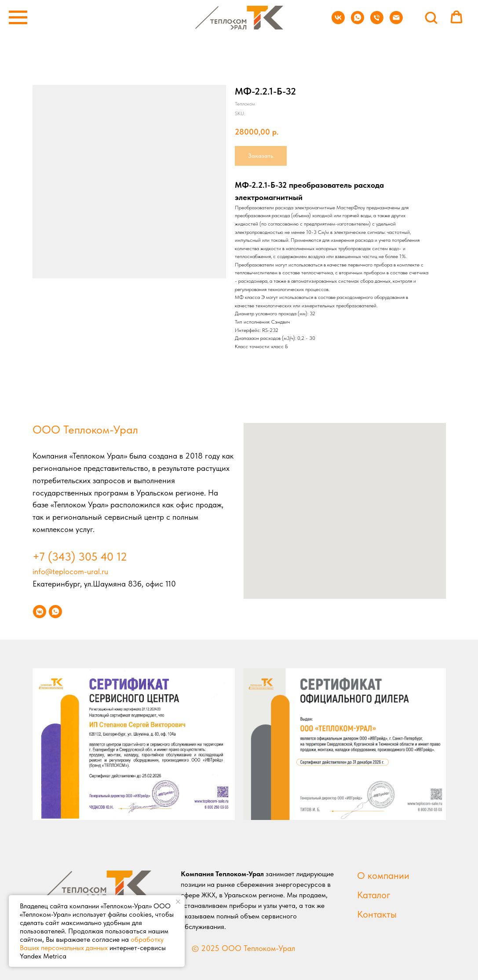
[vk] (338, 22)
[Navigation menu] (18, 18)
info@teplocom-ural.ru (70, 571)
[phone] (377, 22)
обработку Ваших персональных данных (92, 944)
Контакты (377, 914)
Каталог (374, 895)
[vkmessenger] (40, 612)
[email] (396, 22)
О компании (383, 875)
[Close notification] (178, 902)
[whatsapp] (358, 22)
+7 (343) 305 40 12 (80, 556)
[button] (431, 17)
